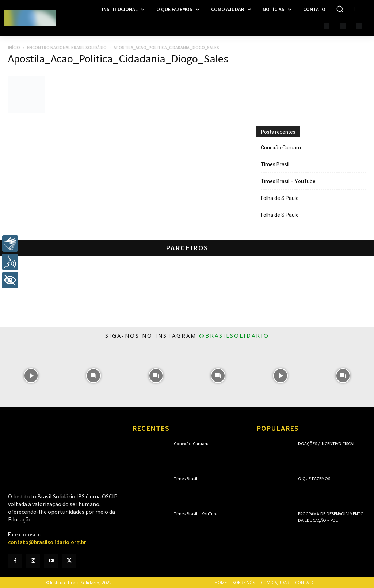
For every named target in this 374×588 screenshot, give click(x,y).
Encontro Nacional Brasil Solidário (67, 47)
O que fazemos (314, 479)
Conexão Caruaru (281, 148)
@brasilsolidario (234, 335)
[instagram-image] (31, 376)
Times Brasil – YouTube (288, 181)
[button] (340, 9)
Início (14, 47)
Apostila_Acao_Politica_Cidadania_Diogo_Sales (118, 58)
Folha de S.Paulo (280, 198)
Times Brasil (275, 164)
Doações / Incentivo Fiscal (326, 443)
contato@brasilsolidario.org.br (47, 542)
